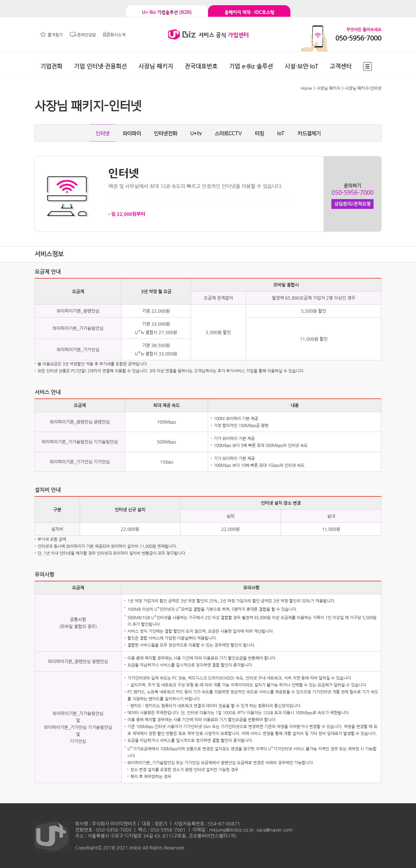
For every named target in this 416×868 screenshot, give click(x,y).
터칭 (259, 134)
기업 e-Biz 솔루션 (251, 66)
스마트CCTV (228, 134)
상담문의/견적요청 (352, 204)
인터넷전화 (166, 134)
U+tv (196, 134)
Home (306, 88)
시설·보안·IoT (301, 66)
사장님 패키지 (156, 66)
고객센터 (341, 66)
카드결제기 (309, 134)
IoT (281, 134)
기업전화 (51, 66)
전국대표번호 (201, 66)
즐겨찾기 (55, 35)
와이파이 (132, 134)
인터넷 (103, 134)
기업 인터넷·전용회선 (100, 66)
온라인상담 (87, 35)
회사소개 (118, 35)
